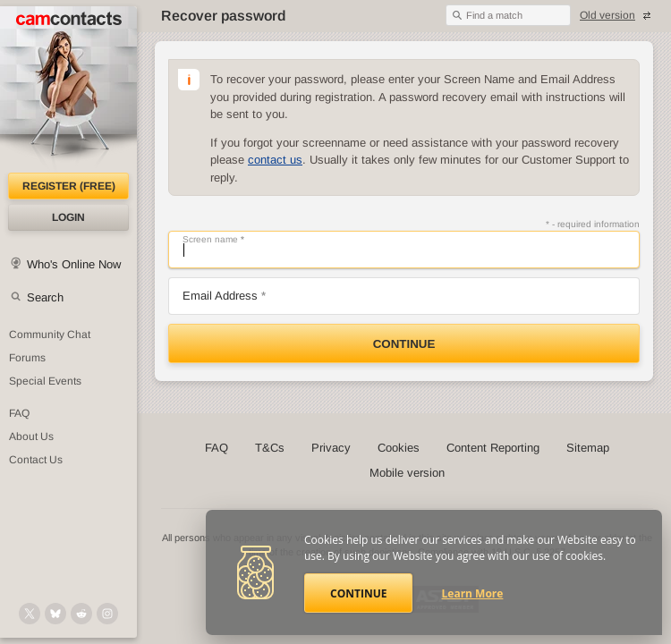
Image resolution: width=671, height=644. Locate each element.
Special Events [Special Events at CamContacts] (45, 381)
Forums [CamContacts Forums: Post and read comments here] (27, 358)
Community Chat (50, 335)
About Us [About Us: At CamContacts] (31, 436)
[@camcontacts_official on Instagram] (107, 614)
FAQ (217, 448)
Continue (404, 344)
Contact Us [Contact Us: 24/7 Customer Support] (36, 460)
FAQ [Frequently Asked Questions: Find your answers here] (19, 413)
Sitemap (588, 448)
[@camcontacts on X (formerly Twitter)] (30, 614)
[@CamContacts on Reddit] (81, 614)
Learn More (473, 593)
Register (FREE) (69, 186)
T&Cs (270, 448)
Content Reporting (493, 448)
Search (45, 297)
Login (68, 217)
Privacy (331, 448)
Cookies (399, 448)
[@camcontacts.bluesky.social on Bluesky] (55, 614)
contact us (275, 160)
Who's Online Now (74, 264)
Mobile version (407, 473)
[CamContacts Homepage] (68, 89)
